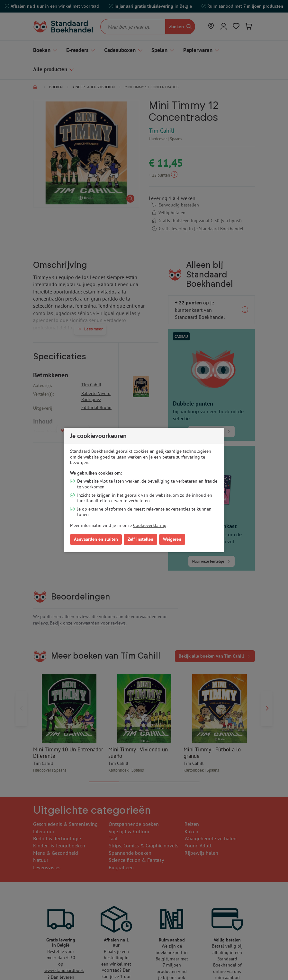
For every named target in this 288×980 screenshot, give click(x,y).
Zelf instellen (140, 539)
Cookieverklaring (150, 525)
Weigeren (172, 539)
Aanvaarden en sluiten (96, 539)
